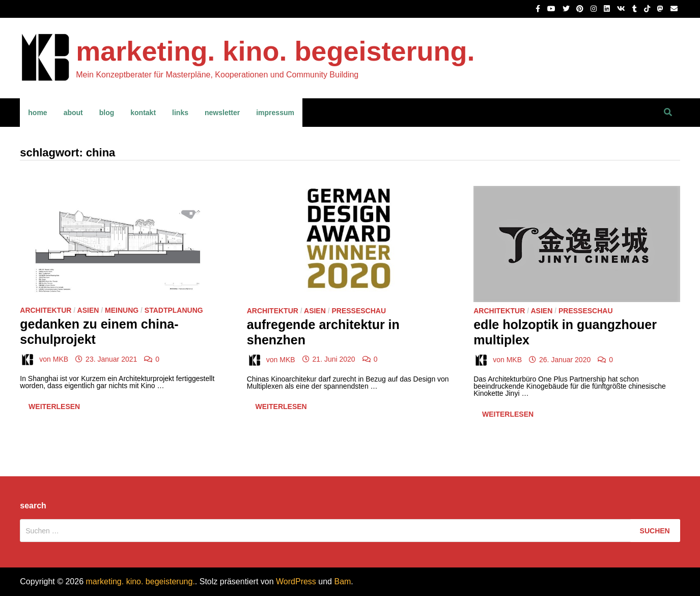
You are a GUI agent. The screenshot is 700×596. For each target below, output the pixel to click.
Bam (342, 581)
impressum (275, 113)
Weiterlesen (57, 408)
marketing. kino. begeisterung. (275, 51)
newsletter (222, 113)
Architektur (46, 310)
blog (107, 113)
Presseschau (359, 311)
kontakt (143, 113)
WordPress (296, 581)
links (180, 113)
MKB (61, 359)
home (37, 113)
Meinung (122, 310)
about (73, 113)
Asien (88, 310)
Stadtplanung (174, 310)
